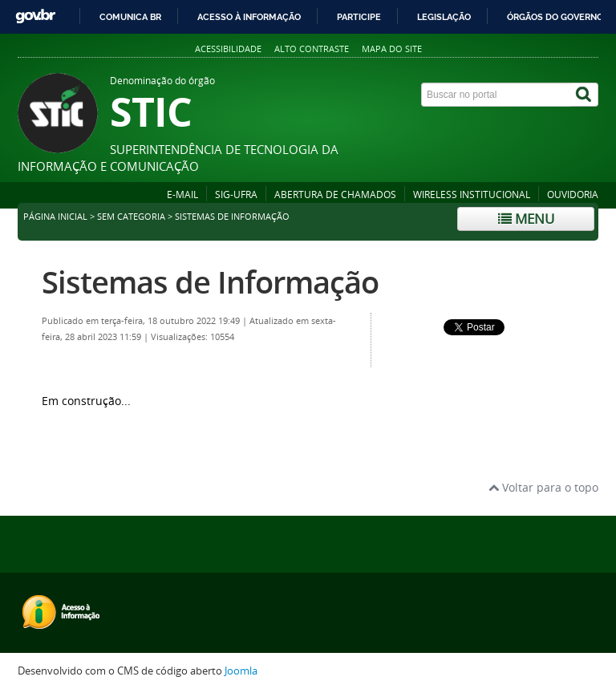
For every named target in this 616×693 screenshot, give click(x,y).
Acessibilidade (228, 49)
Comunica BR (130, 17)
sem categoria (131, 217)
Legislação (444, 17)
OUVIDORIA (573, 195)
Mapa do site (392, 49)
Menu (526, 219)
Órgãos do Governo (555, 17)
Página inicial (55, 217)
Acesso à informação (249, 17)
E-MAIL (182, 195)
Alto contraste (312, 49)
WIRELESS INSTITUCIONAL (472, 195)
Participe (359, 17)
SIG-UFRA (236, 195)
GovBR (35, 16)
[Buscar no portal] (496, 95)
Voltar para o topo (543, 487)
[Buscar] (585, 95)
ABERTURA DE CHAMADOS (335, 195)
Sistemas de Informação (210, 282)
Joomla (241, 671)
